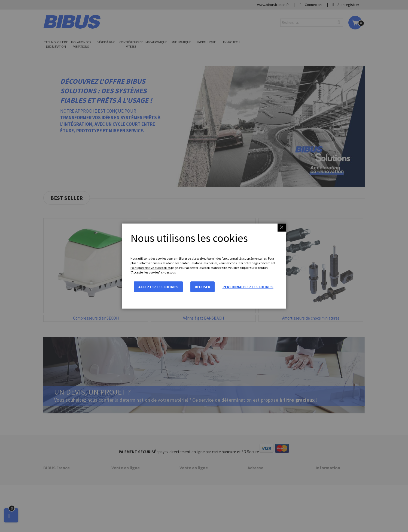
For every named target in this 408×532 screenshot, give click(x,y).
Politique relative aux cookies (150, 268)
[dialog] (204, 266)
